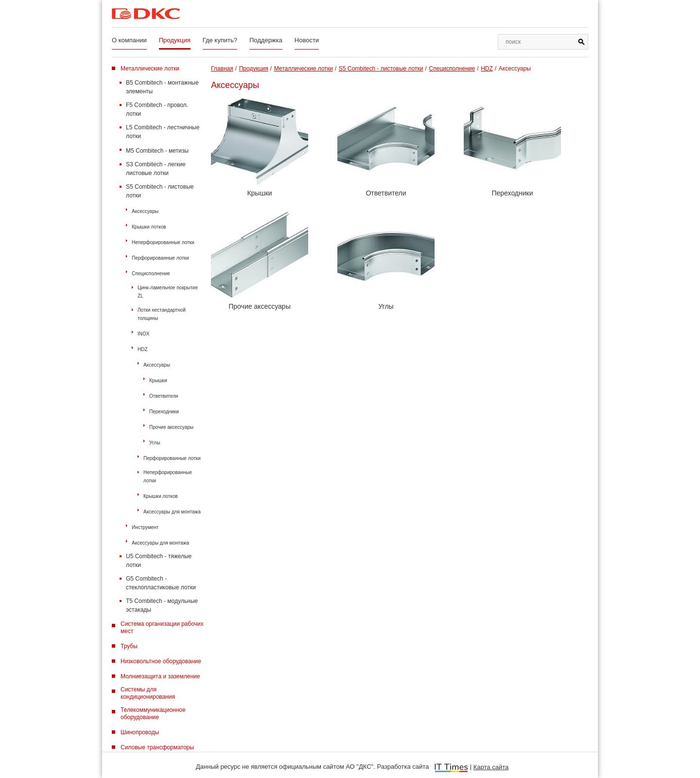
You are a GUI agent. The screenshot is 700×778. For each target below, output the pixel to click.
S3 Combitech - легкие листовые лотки (156, 169)
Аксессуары (145, 211)
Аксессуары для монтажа (172, 512)
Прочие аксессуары (171, 427)
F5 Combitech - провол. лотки (157, 109)
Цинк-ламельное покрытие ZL (168, 292)
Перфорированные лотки (160, 258)
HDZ (143, 349)
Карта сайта (491, 767)
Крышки (158, 380)
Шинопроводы (140, 732)
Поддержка (266, 40)
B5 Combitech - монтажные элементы (162, 87)
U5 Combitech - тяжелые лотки (159, 561)
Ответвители (164, 396)
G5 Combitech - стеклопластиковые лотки (161, 583)
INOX (143, 334)
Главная (222, 69)
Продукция (175, 40)
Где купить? (220, 40)
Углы (155, 443)
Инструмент (145, 527)
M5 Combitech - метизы (157, 151)
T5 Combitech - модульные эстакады (162, 605)
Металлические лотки (150, 69)
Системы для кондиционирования (148, 693)
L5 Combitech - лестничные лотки (163, 132)
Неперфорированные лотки (163, 242)
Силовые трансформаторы (157, 747)
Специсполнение (151, 274)
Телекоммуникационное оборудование (153, 714)
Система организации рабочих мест (162, 628)
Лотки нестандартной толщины (162, 314)
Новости (307, 40)
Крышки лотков (149, 227)
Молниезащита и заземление (160, 676)
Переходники (164, 412)
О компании (129, 40)
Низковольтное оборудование (161, 661)
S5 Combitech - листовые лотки (160, 191)
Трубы (129, 646)
